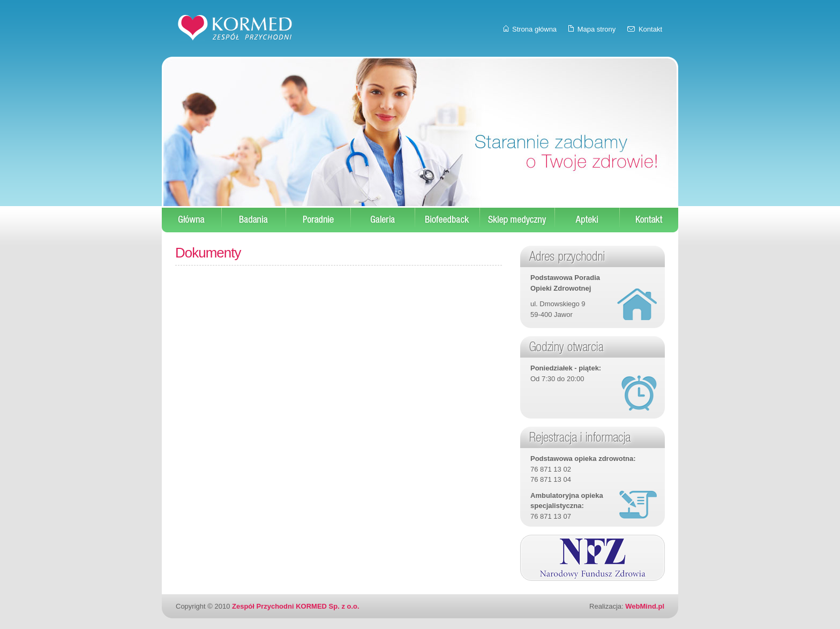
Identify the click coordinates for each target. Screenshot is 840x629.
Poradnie (318, 220)
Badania (254, 220)
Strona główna (534, 29)
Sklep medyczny (517, 220)
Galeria (383, 220)
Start (192, 220)
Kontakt (650, 29)
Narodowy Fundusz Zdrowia (592, 558)
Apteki (587, 220)
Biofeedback (448, 220)
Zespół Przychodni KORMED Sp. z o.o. (296, 606)
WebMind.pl (645, 606)
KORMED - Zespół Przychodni (235, 28)
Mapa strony (597, 29)
